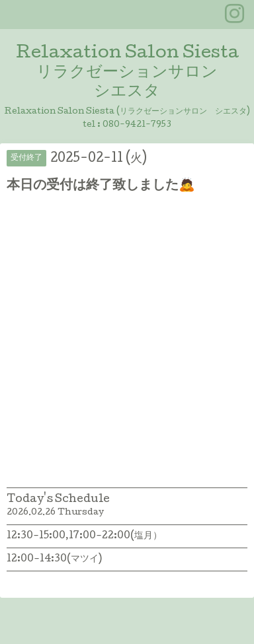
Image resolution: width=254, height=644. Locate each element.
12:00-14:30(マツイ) (54, 559)
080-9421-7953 (137, 125)
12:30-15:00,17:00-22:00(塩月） (84, 536)
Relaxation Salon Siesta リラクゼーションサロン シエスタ (127, 73)
